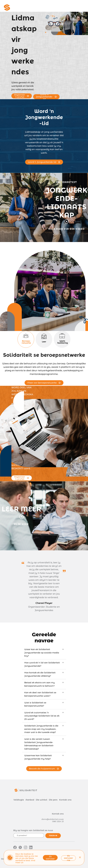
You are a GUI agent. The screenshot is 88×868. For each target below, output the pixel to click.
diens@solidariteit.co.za (53, 819)
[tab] (44, 653)
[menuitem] (33, 8)
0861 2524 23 (58, 821)
